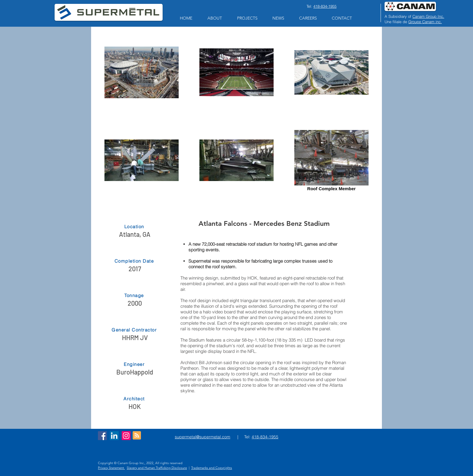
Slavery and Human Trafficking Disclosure (157, 468)
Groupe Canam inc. (425, 22)
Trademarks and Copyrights (212, 468)
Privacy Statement (111, 468)
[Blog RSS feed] (137, 436)
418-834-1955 (325, 6)
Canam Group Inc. (428, 16)
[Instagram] (126, 436)
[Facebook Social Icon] (102, 436)
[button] (215, 18)
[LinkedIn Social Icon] (114, 436)
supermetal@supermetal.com (203, 437)
